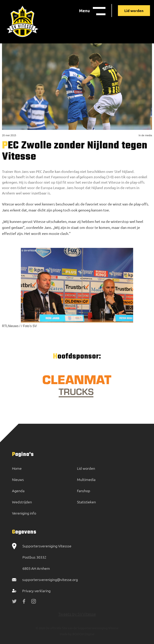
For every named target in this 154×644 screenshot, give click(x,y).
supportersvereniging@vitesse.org (50, 579)
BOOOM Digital (83, 634)
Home (17, 468)
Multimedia (86, 479)
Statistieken (86, 502)
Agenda (18, 491)
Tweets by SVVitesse (77, 614)
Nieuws (18, 479)
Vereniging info (24, 513)
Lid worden (134, 11)
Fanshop (84, 491)
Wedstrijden (22, 502)
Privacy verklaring (36, 591)
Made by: (66, 634)
